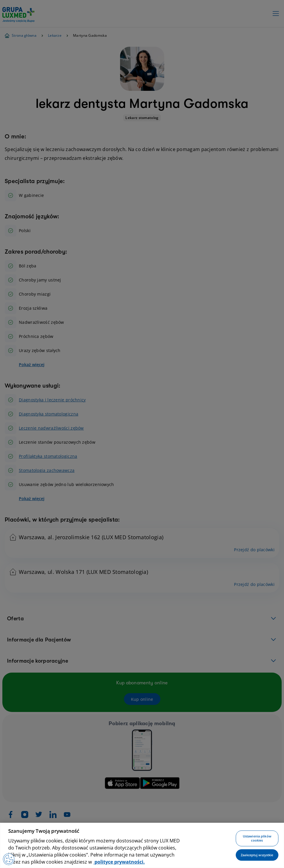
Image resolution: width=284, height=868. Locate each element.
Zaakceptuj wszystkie (257, 855)
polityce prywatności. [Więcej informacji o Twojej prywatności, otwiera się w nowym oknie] (119, 862)
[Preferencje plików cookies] (9, 859)
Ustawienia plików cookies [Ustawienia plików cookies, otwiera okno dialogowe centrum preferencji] (257, 838)
